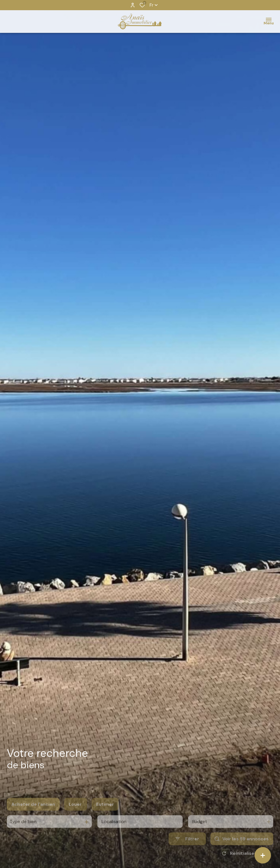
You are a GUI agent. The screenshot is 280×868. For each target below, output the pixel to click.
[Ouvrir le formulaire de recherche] (187, 848)
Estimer (105, 813)
